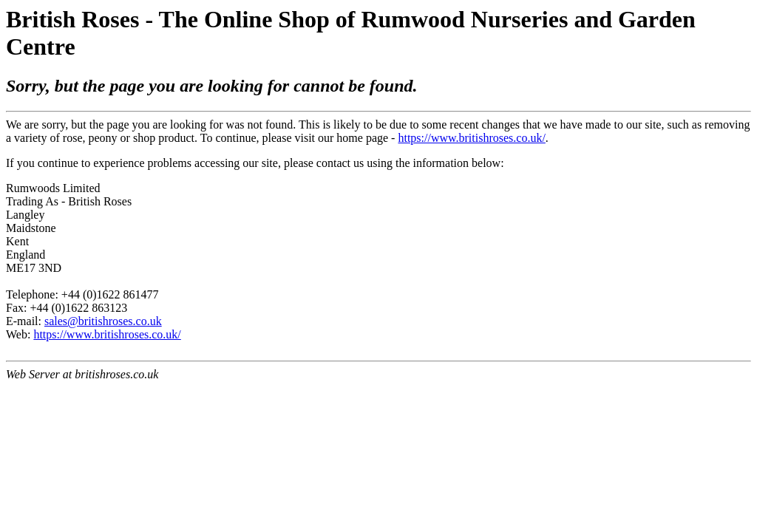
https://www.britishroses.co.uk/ (471, 138)
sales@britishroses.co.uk (103, 321)
